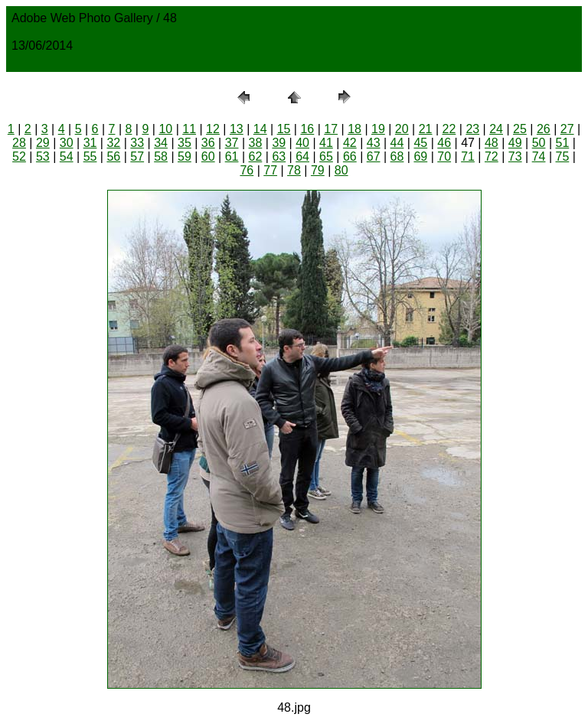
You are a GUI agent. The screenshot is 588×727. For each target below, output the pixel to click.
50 (539, 143)
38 (256, 143)
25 (520, 129)
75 (563, 156)
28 (19, 143)
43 (374, 143)
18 (354, 129)
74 (539, 156)
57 (137, 156)
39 (279, 143)
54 (67, 156)
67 (374, 156)
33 (137, 143)
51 (563, 143)
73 (515, 156)
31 (90, 143)
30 (67, 143)
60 (208, 156)
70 (444, 156)
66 (350, 156)
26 (544, 129)
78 (294, 170)
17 (331, 129)
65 (326, 156)
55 (90, 156)
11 (189, 129)
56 (113, 156)
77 (270, 170)
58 (161, 156)
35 (185, 143)
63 (279, 156)
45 (420, 143)
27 (567, 129)
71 (468, 156)
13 (237, 129)
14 (260, 129)
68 (397, 156)
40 (302, 143)
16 (307, 129)
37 (232, 143)
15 (284, 129)
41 (326, 143)
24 (496, 129)
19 (378, 129)
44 (397, 143)
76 (247, 170)
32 (113, 143)
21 (426, 129)
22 (449, 129)
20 (402, 129)
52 (19, 156)
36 (208, 143)
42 (350, 143)
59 (185, 156)
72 (492, 156)
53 (43, 156)
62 (256, 156)
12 (213, 129)
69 (420, 156)
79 (318, 170)
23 (472, 129)
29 (43, 143)
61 (232, 156)
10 (165, 129)
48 (492, 143)
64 (302, 156)
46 (444, 143)
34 (161, 143)
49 (515, 143)
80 (341, 170)
